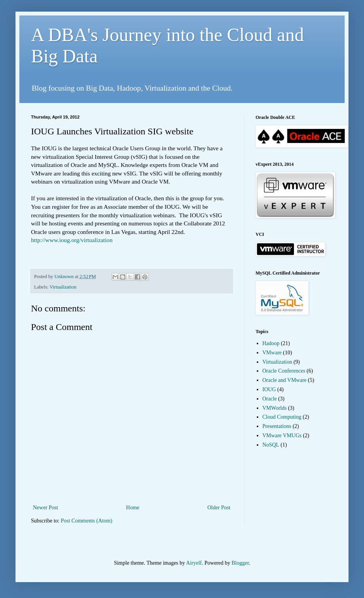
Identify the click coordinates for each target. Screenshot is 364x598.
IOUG (269, 389)
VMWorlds (275, 408)
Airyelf (194, 563)
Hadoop (271, 343)
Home (133, 508)
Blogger (240, 563)
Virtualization (63, 287)
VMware (272, 353)
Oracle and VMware (285, 380)
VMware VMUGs (282, 436)
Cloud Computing (282, 417)
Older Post (219, 508)
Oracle (270, 399)
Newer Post (45, 508)
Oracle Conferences (284, 371)
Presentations (277, 426)
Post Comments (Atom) (87, 521)
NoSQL (271, 445)
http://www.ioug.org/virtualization (72, 240)
